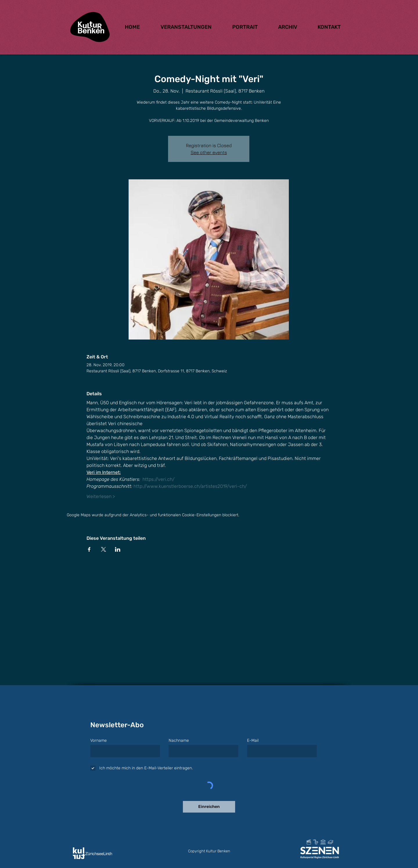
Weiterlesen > (101, 496)
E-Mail (253, 741)
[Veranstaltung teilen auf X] (103, 549)
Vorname (99, 741)
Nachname (179, 741)
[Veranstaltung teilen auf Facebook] (89, 549)
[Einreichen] (209, 807)
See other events (209, 152)
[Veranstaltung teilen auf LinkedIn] (118, 549)
